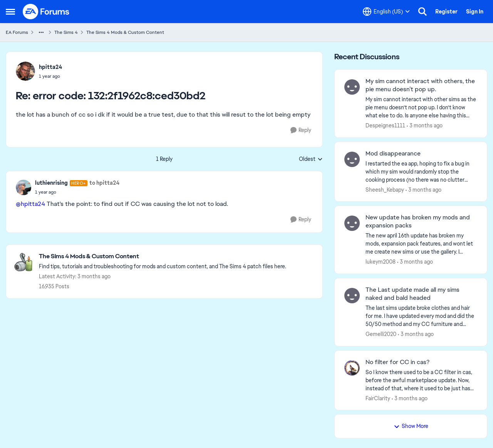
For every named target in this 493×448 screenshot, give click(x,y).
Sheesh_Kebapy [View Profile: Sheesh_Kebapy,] (385, 189)
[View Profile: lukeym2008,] (352, 223)
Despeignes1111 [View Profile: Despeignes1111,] (385, 125)
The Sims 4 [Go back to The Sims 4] (66, 32)
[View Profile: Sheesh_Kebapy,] (352, 159)
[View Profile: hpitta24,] (25, 71)
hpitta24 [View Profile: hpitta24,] (50, 67)
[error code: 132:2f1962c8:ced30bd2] (50, 76)
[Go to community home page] (46, 12)
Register (446, 12)
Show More (411, 426)
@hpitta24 (30, 204)
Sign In (475, 12)
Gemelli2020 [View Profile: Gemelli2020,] (381, 334)
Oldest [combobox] (311, 159)
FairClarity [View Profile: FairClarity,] (378, 398)
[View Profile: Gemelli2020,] (352, 296)
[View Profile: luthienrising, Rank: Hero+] (23, 187)
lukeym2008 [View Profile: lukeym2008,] (381, 262)
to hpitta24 (104, 183)
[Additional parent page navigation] (41, 32)
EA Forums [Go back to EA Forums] (17, 32)
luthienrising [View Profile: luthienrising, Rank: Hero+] (51, 183)
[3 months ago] (425, 126)
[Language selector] (386, 12)
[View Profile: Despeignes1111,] (352, 87)
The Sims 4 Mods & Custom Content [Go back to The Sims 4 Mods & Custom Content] (125, 32)
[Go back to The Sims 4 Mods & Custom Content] (163, 257)
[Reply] (301, 130)
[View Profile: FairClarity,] (352, 368)
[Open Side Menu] (10, 12)
